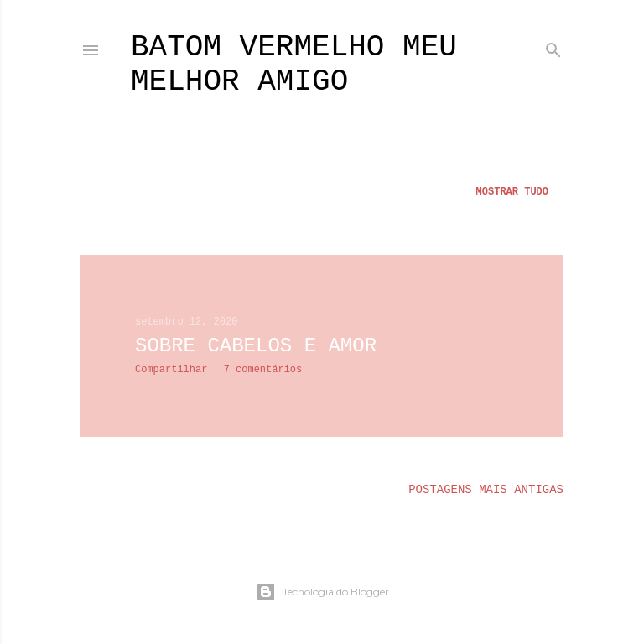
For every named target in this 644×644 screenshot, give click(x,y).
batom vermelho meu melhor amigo (294, 65)
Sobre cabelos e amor (256, 346)
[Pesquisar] (553, 47)
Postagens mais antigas (486, 490)
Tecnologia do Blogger (322, 592)
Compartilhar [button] (171, 370)
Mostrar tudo (512, 192)
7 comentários (263, 370)
